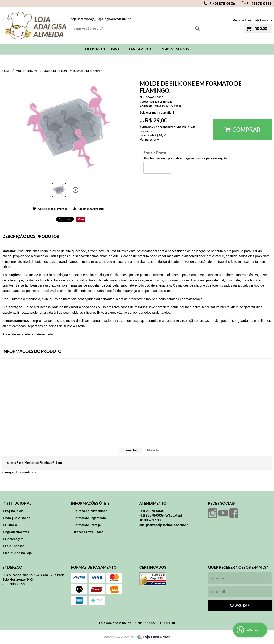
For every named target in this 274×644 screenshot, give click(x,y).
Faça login (104, 19)
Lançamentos (142, 49)
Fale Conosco (263, 20)
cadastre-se (123, 19)
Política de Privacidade (90, 511)
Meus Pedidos (242, 20)
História (11, 525)
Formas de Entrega (87, 525)
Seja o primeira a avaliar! (157, 113)
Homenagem (14, 539)
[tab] (130, 450)
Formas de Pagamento (90, 518)
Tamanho (130, 450)
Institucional (17, 503)
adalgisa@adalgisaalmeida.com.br (164, 525)
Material (153, 450)
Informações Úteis (90, 503)
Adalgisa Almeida (18, 518)
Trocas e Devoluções (88, 532)
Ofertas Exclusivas (104, 49)
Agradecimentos (17, 532)
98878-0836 (222, 4)
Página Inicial (15, 511)
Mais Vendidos (175, 49)
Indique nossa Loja (18, 553)
